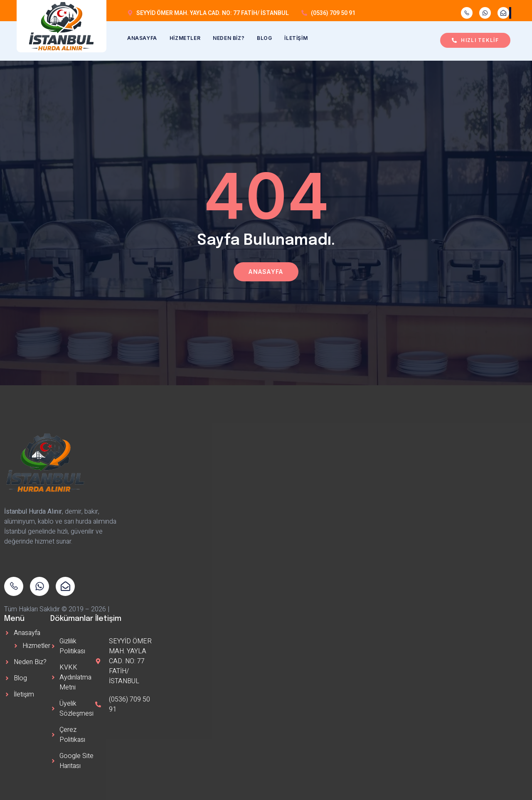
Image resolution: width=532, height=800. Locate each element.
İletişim (296, 38)
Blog (264, 38)
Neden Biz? (229, 38)
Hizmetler (185, 38)
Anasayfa (142, 38)
